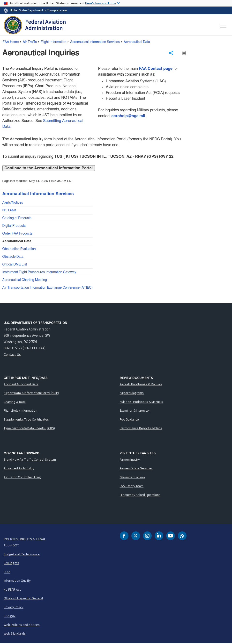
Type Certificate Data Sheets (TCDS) (29, 429)
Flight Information (53, 42)
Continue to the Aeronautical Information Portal (49, 169)
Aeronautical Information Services (95, 42)
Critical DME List (15, 265)
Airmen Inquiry (130, 460)
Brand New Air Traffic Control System (30, 460)
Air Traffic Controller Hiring (22, 478)
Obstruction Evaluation (19, 250)
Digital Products (14, 227)
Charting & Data (15, 402)
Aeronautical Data (137, 42)
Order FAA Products (17, 234)
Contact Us (12, 355)
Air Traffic (30, 42)
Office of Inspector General (23, 599)
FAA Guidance (129, 420)
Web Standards (15, 634)
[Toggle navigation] (223, 26)
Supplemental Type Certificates (26, 420)
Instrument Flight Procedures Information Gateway (39, 273)
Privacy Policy (14, 608)
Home (11, 42)
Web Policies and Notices (22, 625)
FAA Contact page (156, 69)
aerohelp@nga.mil (128, 117)
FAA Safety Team (132, 487)
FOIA (7, 572)
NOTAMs (9, 211)
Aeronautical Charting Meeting (25, 281)
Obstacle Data (13, 258)
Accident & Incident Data (21, 385)
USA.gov (10, 616)
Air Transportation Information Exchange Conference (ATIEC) (48, 288)
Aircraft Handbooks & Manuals (141, 385)
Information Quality (17, 581)
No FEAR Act (12, 590)
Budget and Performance (22, 555)
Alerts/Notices (13, 203)
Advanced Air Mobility (19, 469)
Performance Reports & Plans (141, 429)
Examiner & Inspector (135, 411)
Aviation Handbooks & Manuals (141, 402)
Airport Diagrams (132, 394)
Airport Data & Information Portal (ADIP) (31, 394)
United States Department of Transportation (38, 10)
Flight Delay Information (20, 411)
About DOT (11, 546)
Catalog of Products (17, 219)
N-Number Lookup (132, 478)
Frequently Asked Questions (140, 495)
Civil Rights (11, 564)
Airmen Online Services (136, 469)
